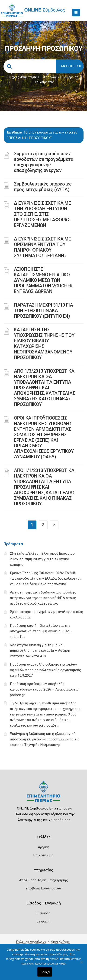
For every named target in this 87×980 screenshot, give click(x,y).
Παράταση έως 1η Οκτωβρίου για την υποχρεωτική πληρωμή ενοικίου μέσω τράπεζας (41, 631)
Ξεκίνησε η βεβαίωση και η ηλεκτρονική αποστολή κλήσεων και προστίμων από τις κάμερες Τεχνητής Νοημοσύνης (45, 739)
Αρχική (43, 847)
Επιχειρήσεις (45, 82)
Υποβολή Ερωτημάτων (43, 888)
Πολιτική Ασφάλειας (31, 942)
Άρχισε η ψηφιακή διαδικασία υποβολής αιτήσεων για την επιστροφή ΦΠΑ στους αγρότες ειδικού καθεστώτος (43, 598)
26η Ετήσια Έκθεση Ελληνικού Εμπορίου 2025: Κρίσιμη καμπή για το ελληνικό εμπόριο (42, 559)
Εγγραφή (43, 921)
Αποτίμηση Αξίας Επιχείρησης (43, 880)
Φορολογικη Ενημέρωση (61, 77)
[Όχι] (81, 964)
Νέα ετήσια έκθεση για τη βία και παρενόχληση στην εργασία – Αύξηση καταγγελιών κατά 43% (40, 651)
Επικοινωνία (43, 855)
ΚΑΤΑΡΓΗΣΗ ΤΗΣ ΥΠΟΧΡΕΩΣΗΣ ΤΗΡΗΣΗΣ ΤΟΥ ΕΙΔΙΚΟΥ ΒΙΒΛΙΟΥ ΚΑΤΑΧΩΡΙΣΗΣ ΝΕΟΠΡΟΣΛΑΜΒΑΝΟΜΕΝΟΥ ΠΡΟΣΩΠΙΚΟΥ (44, 344)
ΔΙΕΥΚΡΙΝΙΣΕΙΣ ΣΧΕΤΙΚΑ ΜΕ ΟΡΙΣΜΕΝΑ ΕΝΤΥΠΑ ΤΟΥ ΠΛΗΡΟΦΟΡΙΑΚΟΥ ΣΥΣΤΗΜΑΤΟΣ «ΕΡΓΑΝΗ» (42, 247)
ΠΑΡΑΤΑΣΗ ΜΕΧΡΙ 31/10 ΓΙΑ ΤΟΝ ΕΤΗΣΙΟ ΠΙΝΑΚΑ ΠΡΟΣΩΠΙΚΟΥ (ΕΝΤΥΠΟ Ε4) (43, 310)
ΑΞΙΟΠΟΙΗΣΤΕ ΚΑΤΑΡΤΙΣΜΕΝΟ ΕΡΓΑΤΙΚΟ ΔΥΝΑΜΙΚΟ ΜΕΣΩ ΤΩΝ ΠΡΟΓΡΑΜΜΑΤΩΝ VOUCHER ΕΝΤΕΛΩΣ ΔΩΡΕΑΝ (43, 280)
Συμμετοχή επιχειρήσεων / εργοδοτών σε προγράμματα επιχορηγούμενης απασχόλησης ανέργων (44, 162)
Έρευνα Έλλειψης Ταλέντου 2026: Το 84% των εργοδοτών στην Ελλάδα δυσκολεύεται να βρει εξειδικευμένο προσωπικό (45, 578)
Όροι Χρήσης (60, 942)
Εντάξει (45, 972)
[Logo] (43, 795)
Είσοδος (43, 913)
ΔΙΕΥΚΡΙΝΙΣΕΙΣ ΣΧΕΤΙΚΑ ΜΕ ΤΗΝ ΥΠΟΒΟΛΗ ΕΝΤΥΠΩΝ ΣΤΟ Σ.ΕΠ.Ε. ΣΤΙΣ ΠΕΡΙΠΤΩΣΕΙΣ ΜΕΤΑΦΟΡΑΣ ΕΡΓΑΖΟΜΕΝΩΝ (42, 214)
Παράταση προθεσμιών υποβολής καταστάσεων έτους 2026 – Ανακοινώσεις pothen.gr (44, 689)
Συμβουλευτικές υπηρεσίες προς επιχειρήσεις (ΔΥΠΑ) (43, 187)
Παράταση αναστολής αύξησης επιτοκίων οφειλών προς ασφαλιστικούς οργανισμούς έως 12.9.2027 (45, 670)
